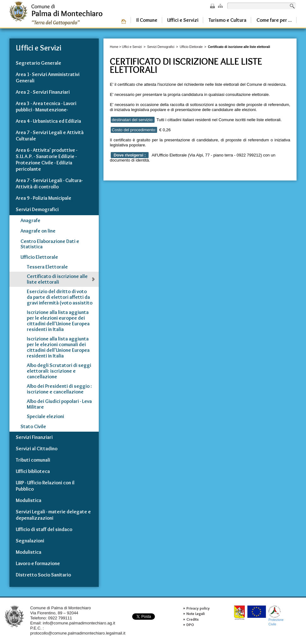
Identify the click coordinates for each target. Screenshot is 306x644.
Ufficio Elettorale (191, 47)
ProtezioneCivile (276, 616)
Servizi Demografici (161, 47)
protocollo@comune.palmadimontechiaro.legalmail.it (78, 633)
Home (114, 47)
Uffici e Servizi (132, 47)
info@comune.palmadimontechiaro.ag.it (79, 623)
